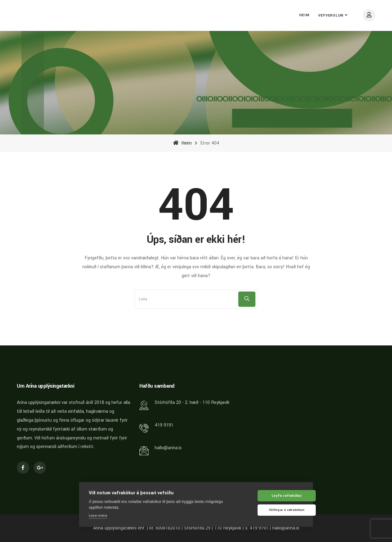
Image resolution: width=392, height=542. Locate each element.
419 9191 (164, 425)
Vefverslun (331, 15)
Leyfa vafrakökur (274, 495)
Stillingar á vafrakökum (274, 510)
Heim (304, 15)
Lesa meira (98, 515)
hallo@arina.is (168, 448)
